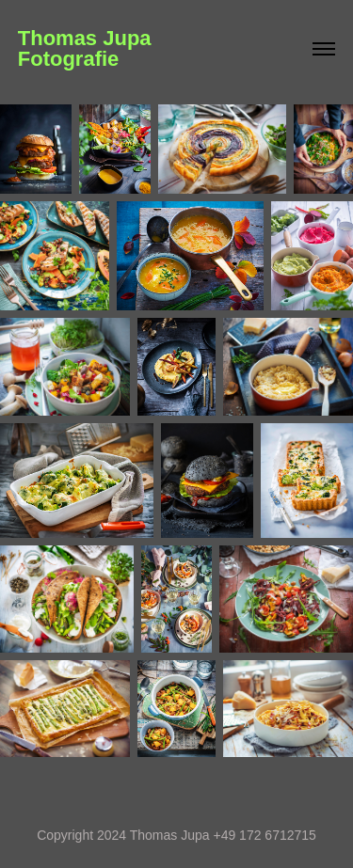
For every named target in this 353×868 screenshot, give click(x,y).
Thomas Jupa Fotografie (168, 48)
